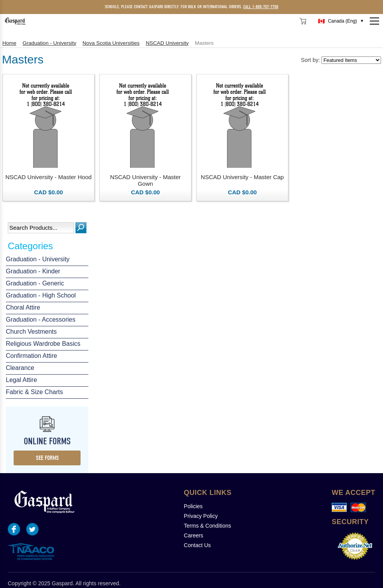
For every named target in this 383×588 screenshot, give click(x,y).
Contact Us (197, 545)
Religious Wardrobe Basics (43, 344)
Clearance (20, 368)
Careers (193, 535)
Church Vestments (31, 332)
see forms (47, 458)
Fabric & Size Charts (34, 392)
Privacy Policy (201, 516)
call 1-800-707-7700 (261, 7)
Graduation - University (38, 259)
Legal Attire (21, 380)
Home (9, 43)
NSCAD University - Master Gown (146, 180)
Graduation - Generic (35, 283)
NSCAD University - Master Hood (49, 177)
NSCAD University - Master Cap (242, 177)
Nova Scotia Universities (111, 43)
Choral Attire (23, 307)
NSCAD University (167, 43)
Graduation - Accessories (41, 320)
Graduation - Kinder (33, 271)
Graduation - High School (41, 295)
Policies (193, 506)
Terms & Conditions (207, 526)
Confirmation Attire (32, 356)
